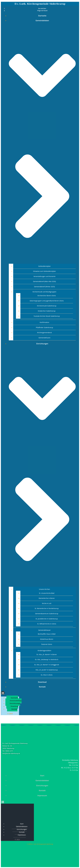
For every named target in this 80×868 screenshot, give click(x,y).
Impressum (42, 796)
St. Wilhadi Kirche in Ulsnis (47, 624)
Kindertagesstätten (44, 651)
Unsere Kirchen (44, 589)
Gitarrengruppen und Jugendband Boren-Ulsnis (47, 301)
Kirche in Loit (47, 603)
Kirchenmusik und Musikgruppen (44, 292)
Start (42, 776)
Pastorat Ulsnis (47, 644)
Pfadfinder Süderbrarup (44, 327)
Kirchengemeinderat (45, 333)
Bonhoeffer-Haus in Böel (47, 634)
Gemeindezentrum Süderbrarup (47, 614)
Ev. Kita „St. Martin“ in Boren (47, 654)
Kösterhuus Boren (47, 639)
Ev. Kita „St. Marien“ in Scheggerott (47, 665)
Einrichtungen (15, 703)
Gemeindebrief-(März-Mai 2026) (44, 281)
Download (42, 682)
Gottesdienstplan (44, 266)
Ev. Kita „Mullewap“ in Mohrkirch (47, 659)
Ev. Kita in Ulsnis (47, 675)
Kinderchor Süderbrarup (47, 311)
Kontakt (42, 687)
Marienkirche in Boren (47, 598)
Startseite (42, 16)
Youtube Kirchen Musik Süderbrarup (47, 316)
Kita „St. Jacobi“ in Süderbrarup (47, 670)
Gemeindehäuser (45, 630)
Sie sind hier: (42, 8)
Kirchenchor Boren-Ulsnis (47, 296)
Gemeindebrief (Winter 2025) (45, 287)
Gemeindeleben (16, 701)
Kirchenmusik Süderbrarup (47, 306)
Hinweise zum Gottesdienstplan (44, 271)
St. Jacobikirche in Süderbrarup (47, 619)
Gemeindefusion (44, 338)
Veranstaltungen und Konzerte (44, 276)
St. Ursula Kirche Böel (47, 593)
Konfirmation (44, 322)
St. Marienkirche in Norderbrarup (47, 608)
